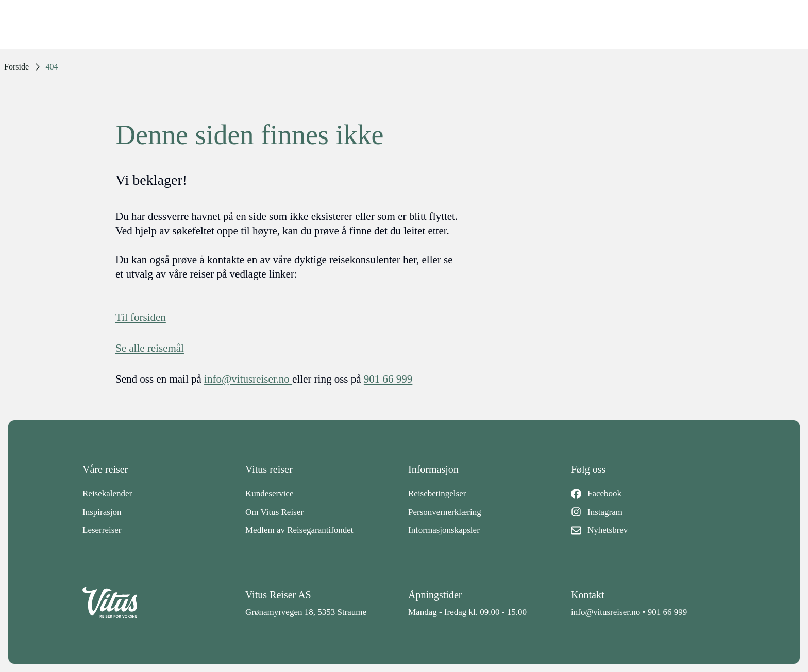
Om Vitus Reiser (274, 512)
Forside (16, 67)
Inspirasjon (102, 512)
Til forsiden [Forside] (141, 317)
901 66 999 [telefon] (388, 379)
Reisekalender (107, 494)
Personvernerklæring (445, 512)
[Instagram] (648, 512)
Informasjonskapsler (444, 530)
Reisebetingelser (437, 494)
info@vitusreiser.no (605, 612)
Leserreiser (102, 530)
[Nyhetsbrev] (648, 530)
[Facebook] (648, 494)
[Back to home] (160, 603)
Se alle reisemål (150, 348)
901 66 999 (668, 612)
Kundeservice (269, 494)
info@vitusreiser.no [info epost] (248, 379)
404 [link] (52, 67)
